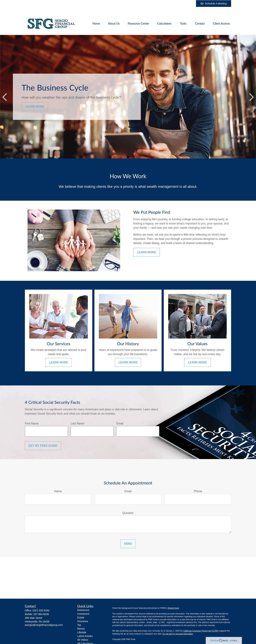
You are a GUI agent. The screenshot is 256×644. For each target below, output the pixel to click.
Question (128, 513)
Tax (79, 625)
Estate (81, 618)
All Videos (83, 640)
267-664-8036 (41, 614)
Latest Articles (85, 636)
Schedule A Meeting (214, 4)
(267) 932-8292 (41, 610)
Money (81, 629)
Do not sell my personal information (178, 634)
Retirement (83, 610)
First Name (32, 423)
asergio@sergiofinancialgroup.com (44, 625)
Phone (198, 491)
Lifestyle (82, 632)
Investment (83, 614)
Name (58, 491)
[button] (96, 24)
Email (120, 423)
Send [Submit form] (128, 544)
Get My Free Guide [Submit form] (43, 446)
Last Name (77, 423)
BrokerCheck (173, 608)
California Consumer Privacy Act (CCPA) (201, 631)
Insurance (83, 621)
